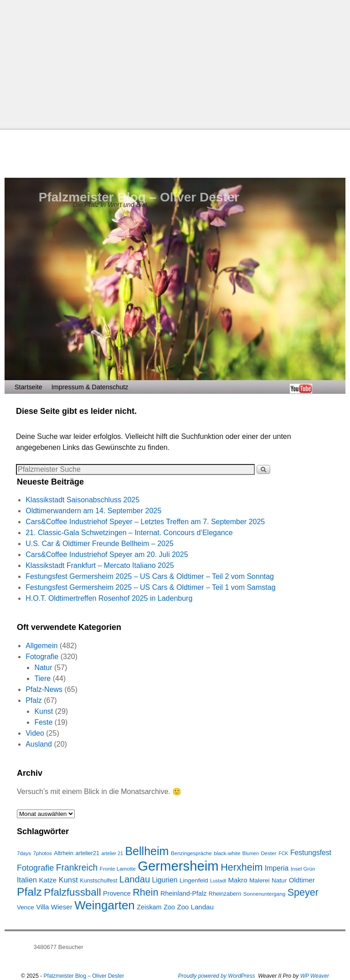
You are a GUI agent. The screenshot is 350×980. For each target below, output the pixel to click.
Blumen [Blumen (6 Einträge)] (251, 853)
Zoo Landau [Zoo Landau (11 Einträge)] (195, 907)
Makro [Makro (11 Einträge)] (238, 880)
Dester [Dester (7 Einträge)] (268, 853)
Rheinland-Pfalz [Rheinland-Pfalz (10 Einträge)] (183, 893)
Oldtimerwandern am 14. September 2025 (93, 511)
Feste (43, 722)
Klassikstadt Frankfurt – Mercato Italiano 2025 (100, 565)
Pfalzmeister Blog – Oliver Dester (139, 197)
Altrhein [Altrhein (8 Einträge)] (64, 853)
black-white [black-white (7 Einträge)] (227, 853)
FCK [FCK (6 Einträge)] (283, 853)
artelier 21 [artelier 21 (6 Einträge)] (112, 853)
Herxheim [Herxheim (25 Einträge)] (242, 867)
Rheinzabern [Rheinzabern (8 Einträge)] (225, 894)
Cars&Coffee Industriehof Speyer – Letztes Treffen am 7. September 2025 (145, 522)
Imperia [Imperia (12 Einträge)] (277, 868)
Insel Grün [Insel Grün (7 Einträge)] (303, 869)
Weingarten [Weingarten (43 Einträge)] (105, 905)
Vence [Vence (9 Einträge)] (26, 907)
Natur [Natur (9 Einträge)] (279, 880)
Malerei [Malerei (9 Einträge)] (260, 880)
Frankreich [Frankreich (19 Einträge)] (77, 867)
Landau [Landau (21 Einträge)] (135, 879)
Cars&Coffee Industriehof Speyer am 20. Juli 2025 (107, 554)
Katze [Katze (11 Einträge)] (48, 880)
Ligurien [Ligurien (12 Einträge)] (165, 880)
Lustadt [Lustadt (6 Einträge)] (218, 881)
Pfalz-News (44, 689)
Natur (43, 668)
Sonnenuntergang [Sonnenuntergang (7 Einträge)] (264, 894)
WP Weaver (315, 976)
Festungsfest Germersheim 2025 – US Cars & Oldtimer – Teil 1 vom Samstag (150, 587)
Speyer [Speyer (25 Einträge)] (303, 892)
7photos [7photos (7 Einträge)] (42, 853)
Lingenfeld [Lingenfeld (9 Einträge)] (194, 880)
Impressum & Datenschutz (90, 387)
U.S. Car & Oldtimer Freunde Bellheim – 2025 (100, 544)
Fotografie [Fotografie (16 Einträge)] (35, 868)
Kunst (44, 711)
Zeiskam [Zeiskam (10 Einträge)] (149, 907)
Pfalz (34, 700)
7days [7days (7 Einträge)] (24, 853)
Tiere (42, 678)
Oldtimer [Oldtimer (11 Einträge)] (302, 880)
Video (35, 733)
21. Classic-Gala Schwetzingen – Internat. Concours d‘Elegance (129, 533)
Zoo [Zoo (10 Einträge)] (169, 907)
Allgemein (41, 646)
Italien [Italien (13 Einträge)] (27, 880)
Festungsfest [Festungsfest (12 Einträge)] (311, 853)
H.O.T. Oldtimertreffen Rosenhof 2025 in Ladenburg (109, 598)
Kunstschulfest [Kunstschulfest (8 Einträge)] (98, 881)
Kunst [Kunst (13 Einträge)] (68, 880)
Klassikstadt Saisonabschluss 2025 (82, 500)
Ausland (39, 744)
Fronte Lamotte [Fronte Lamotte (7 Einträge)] (118, 869)
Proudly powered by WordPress (217, 976)
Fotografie (42, 657)
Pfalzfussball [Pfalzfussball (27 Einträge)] (72, 892)
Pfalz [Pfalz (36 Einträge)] (29, 892)
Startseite (28, 387)
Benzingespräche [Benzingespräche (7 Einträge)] (191, 853)
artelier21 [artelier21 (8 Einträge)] (88, 853)
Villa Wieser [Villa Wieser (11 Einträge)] (54, 907)
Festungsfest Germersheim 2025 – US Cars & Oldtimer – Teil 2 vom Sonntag (150, 576)
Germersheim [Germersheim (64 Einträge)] (178, 866)
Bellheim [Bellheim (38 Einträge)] (147, 851)
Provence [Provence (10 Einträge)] (117, 893)
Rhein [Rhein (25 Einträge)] (145, 892)
